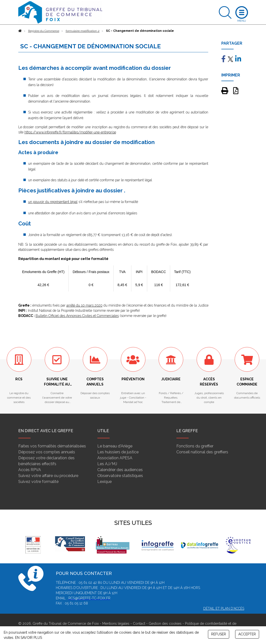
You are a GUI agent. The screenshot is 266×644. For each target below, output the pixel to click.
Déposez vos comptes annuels (47, 452)
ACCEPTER (247, 634)
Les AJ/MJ (107, 464)
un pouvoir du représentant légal (53, 202)
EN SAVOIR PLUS (29, 638)
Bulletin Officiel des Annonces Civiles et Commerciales (77, 316)
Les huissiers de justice (118, 452)
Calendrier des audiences (120, 470)
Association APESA (115, 458)
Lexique (104, 482)
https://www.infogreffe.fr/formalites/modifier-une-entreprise (70, 132)
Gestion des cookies (165, 624)
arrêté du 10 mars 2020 (84, 305)
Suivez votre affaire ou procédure (48, 476)
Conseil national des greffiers (202, 452)
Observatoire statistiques (120, 476)
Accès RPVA (30, 470)
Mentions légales (116, 624)
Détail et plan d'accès (224, 608)
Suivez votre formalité (38, 482)
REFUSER (219, 634)
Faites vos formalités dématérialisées (52, 446)
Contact (139, 624)
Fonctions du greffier (195, 446)
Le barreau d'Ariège (115, 446)
